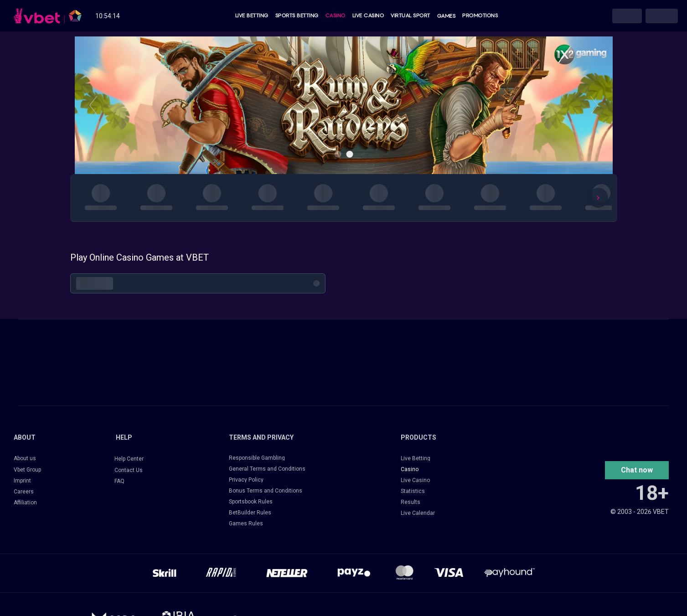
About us (25, 458)
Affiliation (25, 503)
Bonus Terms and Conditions (266, 491)
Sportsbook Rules (251, 502)
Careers (24, 492)
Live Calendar (418, 513)
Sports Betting (297, 16)
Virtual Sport (411, 16)
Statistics (413, 491)
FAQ (119, 481)
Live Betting (252, 16)
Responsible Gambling (257, 458)
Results (411, 502)
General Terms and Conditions (267, 469)
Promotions (480, 16)
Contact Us (129, 470)
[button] (637, 470)
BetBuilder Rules (250, 513)
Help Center (129, 459)
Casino (336, 16)
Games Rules (246, 524)
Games (447, 16)
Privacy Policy (246, 480)
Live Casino (368, 16)
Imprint (22, 481)
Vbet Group (27, 470)
